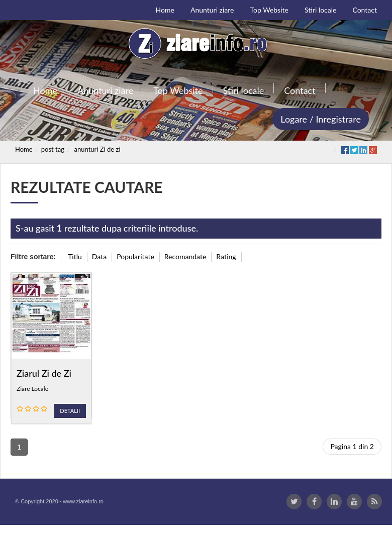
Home (24, 149)
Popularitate (135, 256)
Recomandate (185, 256)
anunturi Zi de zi (97, 149)
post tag (53, 149)
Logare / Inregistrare (321, 119)
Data (99, 256)
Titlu (75, 256)
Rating (226, 256)
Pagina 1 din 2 (352, 462)
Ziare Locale (32, 389)
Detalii (70, 411)
